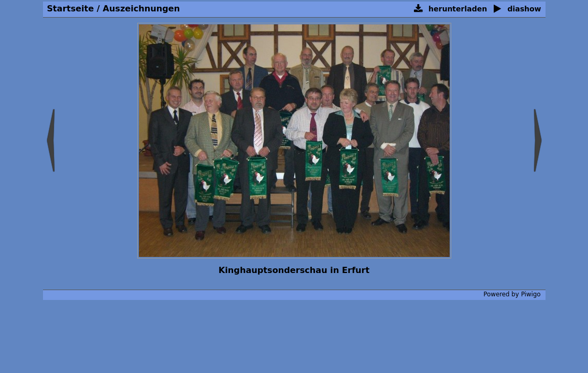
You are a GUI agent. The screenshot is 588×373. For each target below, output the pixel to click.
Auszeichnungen (141, 9)
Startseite (71, 9)
